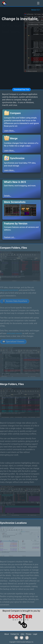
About (7, 634)
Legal (35, 634)
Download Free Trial (21, 90)
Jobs (22, 634)
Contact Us (15, 634)
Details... (8, 196)
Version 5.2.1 (36, 10)
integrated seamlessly (9, 290)
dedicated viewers (14, 333)
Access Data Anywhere (15, 301)
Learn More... (10, 131)
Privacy (29, 634)
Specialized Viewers (13, 342)
